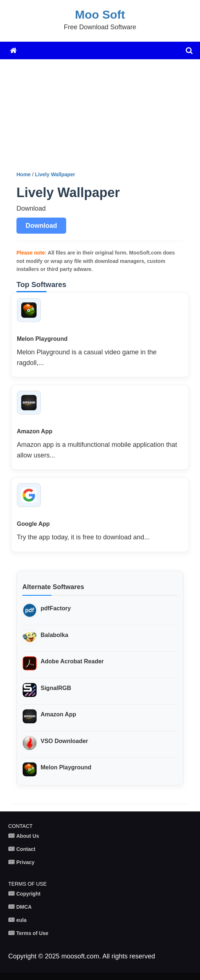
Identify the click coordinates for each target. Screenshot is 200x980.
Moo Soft (100, 15)
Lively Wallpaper (55, 174)
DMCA (24, 907)
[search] (189, 50)
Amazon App (35, 431)
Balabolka (54, 635)
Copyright (29, 894)
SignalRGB (56, 688)
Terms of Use (33, 933)
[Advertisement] (105, 118)
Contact (26, 849)
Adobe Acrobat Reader (72, 661)
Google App (33, 524)
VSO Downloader (64, 741)
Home (24, 174)
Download (41, 226)
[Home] (13, 50)
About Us (28, 836)
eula (22, 920)
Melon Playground (42, 339)
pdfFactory (56, 608)
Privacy (26, 862)
